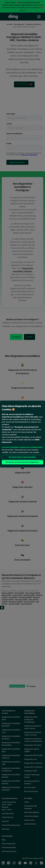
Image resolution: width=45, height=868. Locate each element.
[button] (42, 403)
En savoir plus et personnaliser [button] (22, 457)
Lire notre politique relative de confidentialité (22, 447)
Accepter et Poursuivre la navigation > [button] (22, 462)
